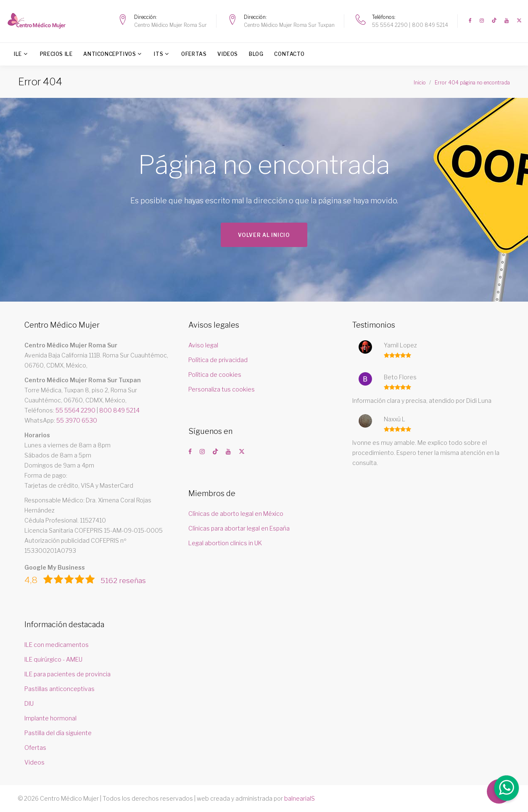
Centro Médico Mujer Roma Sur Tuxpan (289, 25)
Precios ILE (56, 54)
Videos (228, 54)
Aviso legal (203, 345)
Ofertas (194, 54)
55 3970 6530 (77, 420)
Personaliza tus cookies (222, 389)
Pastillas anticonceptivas (59, 689)
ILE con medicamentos (57, 645)
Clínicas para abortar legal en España (239, 528)
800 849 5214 (430, 25)
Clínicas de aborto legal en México (236, 514)
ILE (18, 54)
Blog (256, 54)
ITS (158, 54)
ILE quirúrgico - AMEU (53, 659)
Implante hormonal (50, 718)
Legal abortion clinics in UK (225, 543)
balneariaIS (300, 798)
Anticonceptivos (110, 54)
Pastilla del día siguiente (58, 733)
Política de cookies (215, 374)
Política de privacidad (218, 360)
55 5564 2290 (390, 25)
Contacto (289, 54)
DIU (29, 703)
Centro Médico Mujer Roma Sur (170, 25)
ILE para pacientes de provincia (67, 674)
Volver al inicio (264, 235)
